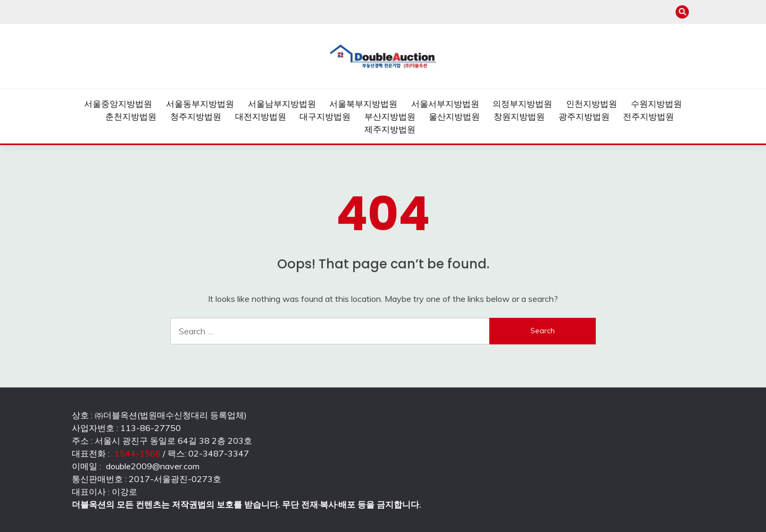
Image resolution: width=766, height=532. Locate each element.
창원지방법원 (519, 116)
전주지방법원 (648, 116)
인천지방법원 (592, 104)
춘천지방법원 (131, 116)
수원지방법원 (656, 104)
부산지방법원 (390, 116)
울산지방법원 (454, 116)
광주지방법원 (584, 116)
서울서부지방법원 (445, 104)
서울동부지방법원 (200, 104)
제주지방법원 (390, 129)
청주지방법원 (196, 116)
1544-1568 (138, 453)
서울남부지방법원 (282, 104)
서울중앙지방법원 (118, 104)
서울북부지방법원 (363, 104)
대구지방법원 (325, 116)
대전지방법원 (261, 116)
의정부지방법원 (522, 104)
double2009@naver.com (153, 466)
